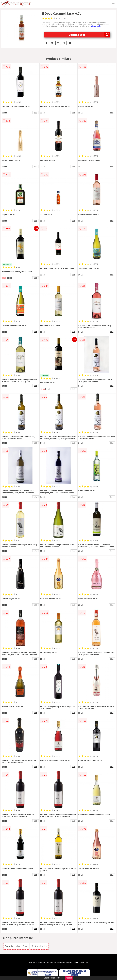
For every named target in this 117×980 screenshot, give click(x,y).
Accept (69, 978)
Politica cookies (81, 963)
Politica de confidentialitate (59, 963)
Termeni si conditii (36, 963)
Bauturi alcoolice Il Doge (16, 946)
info (36, 113)
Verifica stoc (89, 35)
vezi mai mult (95, 26)
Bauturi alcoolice (39, 946)
